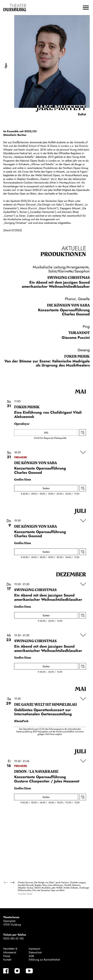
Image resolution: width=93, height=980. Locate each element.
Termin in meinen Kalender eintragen (83, 432)
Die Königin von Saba (68, 305)
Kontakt (7, 960)
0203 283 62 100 (13, 938)
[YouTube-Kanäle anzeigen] (29, 971)
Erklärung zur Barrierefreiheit (44, 960)
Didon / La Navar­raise (36, 772)
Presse (7, 956)
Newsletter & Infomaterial (10, 950)
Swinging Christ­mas (69, 278)
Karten (46, 488)
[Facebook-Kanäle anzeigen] (6, 971)
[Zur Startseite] (15, 8)
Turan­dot (79, 333)
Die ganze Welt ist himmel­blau (46, 705)
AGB (31, 956)
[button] (86, 8)
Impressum (34, 949)
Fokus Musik (77, 356)
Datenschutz (35, 952)
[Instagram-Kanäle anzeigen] (17, 971)
